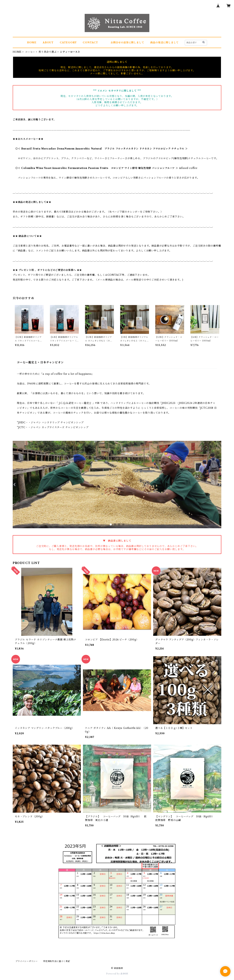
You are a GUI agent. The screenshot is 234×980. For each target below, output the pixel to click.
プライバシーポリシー (27, 961)
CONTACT (90, 42)
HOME (32, 42)
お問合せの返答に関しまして (127, 42)
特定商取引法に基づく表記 (57, 961)
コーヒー (30, 52)
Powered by (117, 974)
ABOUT (48, 42)
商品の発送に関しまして (164, 42)
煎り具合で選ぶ (48, 52)
